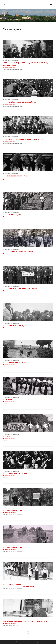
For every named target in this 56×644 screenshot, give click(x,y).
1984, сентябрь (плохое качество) (18, 252)
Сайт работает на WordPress (19, 642)
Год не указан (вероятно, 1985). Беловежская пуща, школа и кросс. (26, 64)
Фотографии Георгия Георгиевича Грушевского (25, 622)
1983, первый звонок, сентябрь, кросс (20, 289)
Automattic (41, 642)
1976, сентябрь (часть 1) (13, 548)
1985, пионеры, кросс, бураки (16, 176)
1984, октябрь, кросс (12, 215)
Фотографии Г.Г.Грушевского (11, 60)
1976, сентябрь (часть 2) (13, 511)
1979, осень (8, 437)
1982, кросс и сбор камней (15, 363)
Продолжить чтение (9, 67)
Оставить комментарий (16, 69)
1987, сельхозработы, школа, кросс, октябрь (23, 139)
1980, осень (8, 400)
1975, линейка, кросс (12, 585)
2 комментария (13, 626)
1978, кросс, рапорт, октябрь (16, 474)
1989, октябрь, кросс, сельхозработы (19, 102)
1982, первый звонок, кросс (15, 326)
